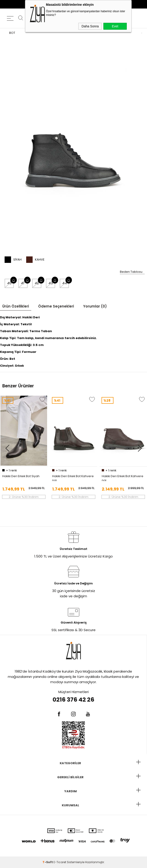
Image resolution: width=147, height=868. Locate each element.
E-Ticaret (60, 862)
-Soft (48, 862)
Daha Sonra (90, 26)
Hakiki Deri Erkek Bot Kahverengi (73, 478)
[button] (7, 448)
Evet (115, 26)
